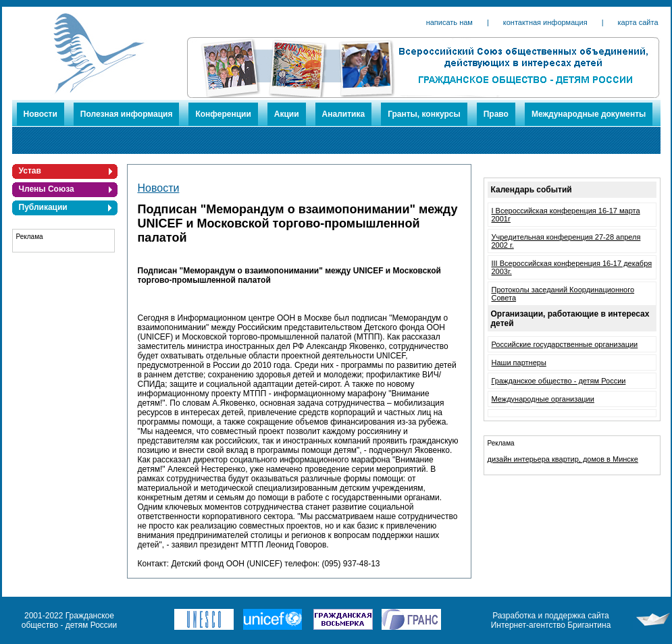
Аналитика (344, 114)
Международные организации (543, 399)
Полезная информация (127, 114)
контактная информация (545, 22)
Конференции (223, 114)
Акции (287, 114)
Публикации (43, 207)
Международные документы (589, 114)
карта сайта (638, 22)
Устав (30, 171)
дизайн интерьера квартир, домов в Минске (563, 459)
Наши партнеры (519, 363)
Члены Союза (47, 189)
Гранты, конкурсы (424, 114)
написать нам (449, 22)
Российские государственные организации (565, 344)
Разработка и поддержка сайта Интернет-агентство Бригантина (551, 620)
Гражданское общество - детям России (559, 381)
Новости (41, 114)
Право (496, 114)
